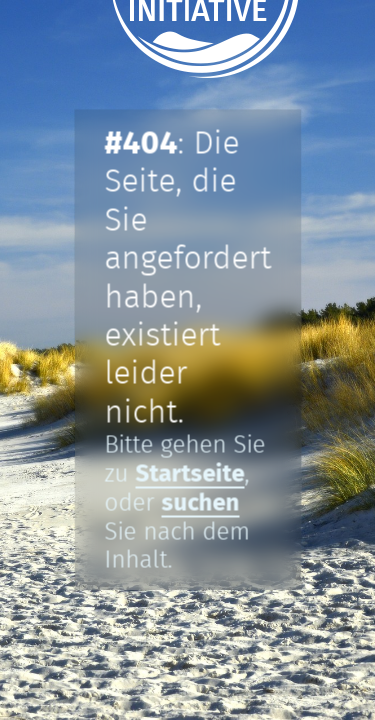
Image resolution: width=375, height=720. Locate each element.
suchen (200, 503)
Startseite (189, 474)
